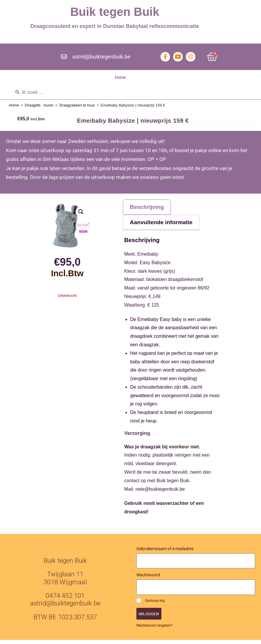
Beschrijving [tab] (150, 208)
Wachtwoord (148, 579)
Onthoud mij (151, 605)
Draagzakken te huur (77, 105)
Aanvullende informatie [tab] (167, 226)
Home (120, 77)
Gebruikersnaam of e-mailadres (165, 553)
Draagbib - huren (39, 105)
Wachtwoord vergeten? (154, 630)
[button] (81, 212)
